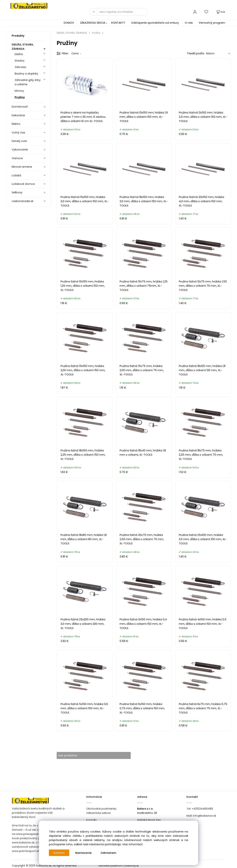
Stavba (19, 61)
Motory (19, 91)
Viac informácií (132, 844)
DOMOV (69, 23)
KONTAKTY (118, 23)
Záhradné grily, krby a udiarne (28, 82)
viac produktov (70, 755)
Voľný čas (18, 133)
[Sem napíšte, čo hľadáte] (123, 12)
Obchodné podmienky (101, 809)
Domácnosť (20, 107)
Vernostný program (212, 23)
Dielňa (19, 54)
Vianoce (17, 158)
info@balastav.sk (205, 816)
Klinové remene (22, 167)
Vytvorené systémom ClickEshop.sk (118, 866)
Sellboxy (17, 192)
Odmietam (109, 853)
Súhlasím (59, 853)
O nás (189, 23)
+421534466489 (202, 809)
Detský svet (19, 141)
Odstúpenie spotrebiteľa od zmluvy (155, 23)
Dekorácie (18, 115)
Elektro (16, 124)
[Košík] (221, 12)
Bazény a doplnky (26, 74)
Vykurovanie (20, 150)
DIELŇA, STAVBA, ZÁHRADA (23, 47)
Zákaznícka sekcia (98, 813)
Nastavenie (84, 853)
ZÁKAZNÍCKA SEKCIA (93, 23)
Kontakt (91, 820)
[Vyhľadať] (93, 12)
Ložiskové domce (23, 184)
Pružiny (20, 97)
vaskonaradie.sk (22, 201)
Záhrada (20, 67)
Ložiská (16, 175)
